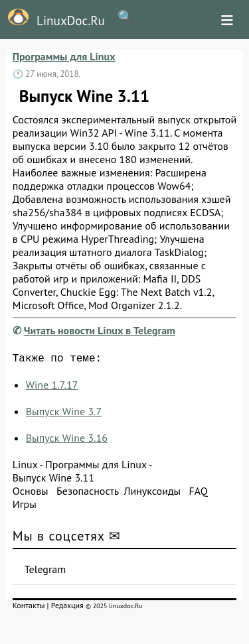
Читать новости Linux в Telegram (100, 330)
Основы (31, 493)
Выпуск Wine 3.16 (67, 440)
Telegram (45, 572)
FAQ (198, 493)
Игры (25, 507)
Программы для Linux (64, 56)
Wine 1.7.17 (52, 387)
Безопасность (88, 493)
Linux (25, 467)
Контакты (29, 608)
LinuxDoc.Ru (52, 19)
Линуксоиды (152, 493)
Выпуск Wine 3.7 (64, 414)
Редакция (67, 608)
